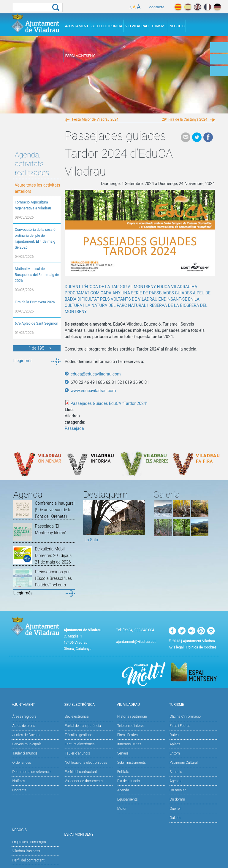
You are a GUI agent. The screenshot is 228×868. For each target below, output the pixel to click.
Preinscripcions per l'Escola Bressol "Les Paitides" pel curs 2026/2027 (53, 582)
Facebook (208, 137)
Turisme (159, 26)
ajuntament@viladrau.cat (136, 642)
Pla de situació (129, 781)
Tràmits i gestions (79, 735)
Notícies (19, 781)
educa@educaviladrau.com (96, 374)
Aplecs (175, 744)
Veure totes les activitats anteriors (38, 188)
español (188, 7)
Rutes (174, 735)
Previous (88, 523)
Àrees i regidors (24, 717)
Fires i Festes (128, 735)
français (207, 7)
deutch (217, 7)
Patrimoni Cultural (183, 763)
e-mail (186, 137)
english (198, 7)
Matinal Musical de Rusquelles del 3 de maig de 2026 (37, 275)
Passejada (74, 428)
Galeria (175, 818)
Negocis (177, 26)
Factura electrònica (80, 744)
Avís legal (176, 647)
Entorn (175, 753)
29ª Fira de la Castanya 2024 (185, 119)
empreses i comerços (29, 842)
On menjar (178, 790)
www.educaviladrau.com (93, 391)
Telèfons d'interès (131, 726)
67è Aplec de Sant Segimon (37, 323)
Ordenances (22, 763)
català (178, 7)
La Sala (91, 540)
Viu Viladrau (137, 26)
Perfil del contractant (81, 772)
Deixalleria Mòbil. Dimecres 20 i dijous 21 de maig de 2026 (53, 555)
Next (140, 523)
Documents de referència (32, 772)
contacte (157, 7)
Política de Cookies (202, 647)
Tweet (197, 137)
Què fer (175, 809)
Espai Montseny (80, 56)
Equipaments (128, 799)
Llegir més (23, 361)
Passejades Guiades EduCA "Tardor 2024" (109, 403)
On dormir (177, 799)
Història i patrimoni (132, 717)
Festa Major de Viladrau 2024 (95, 119)
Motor (122, 809)
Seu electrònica (77, 717)
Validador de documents (84, 781)
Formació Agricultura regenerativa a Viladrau (33, 205)
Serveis (123, 753)
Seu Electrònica (107, 26)
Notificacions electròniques (86, 763)
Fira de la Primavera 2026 (35, 302)
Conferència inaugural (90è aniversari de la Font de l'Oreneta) (55, 510)
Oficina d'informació (185, 717)
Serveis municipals (27, 744)
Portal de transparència (83, 726)
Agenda (123, 790)
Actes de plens (24, 726)
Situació (176, 772)
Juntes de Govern (26, 735)
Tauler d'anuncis (25, 753)
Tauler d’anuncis (77, 753)
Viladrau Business (26, 851)
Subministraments (132, 763)
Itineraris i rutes (129, 744)
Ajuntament (77, 26)
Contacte (19, 790)
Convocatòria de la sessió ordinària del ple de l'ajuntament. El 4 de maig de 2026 (35, 239)
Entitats (123, 772)
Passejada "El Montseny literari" (50, 529)
